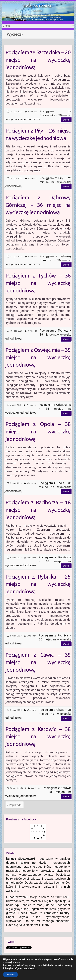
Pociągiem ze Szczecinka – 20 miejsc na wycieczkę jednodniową (38, 60)
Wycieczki (33, 112)
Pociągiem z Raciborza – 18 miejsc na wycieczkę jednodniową (38, 510)
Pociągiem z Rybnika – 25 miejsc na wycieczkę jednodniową (38, 584)
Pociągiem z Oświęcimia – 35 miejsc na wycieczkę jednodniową (38, 357)
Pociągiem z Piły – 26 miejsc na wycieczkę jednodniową (38, 134)
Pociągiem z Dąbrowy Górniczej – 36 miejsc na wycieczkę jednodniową (38, 205)
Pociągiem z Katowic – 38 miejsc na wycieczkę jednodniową (38, 736)
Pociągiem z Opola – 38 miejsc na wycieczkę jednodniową (38, 431)
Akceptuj (10, 975)
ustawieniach (30, 968)
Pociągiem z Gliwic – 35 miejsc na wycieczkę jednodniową (38, 662)
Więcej (66, 120)
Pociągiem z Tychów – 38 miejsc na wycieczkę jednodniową (38, 283)
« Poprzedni (15, 805)
